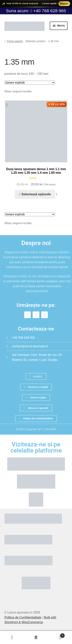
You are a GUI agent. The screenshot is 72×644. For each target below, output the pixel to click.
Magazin (64, 4)
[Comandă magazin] (30, 83)
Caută (36, 638)
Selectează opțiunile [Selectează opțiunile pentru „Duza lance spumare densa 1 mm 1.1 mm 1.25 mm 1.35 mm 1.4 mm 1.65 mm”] (36, 194)
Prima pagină (15, 41)
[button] (8, 105)
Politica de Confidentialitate (23, 617)
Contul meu (12, 638)
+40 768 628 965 (50, 11)
